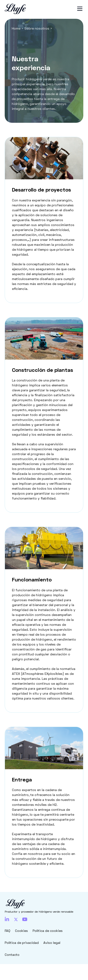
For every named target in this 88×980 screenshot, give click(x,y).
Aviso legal (52, 943)
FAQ (8, 931)
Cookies (21, 931)
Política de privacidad (22, 943)
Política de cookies (48, 931)
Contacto (12, 955)
